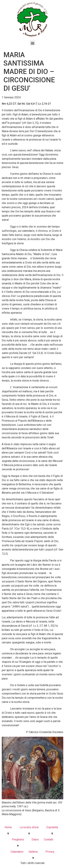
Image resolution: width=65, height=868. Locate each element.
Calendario (17, 852)
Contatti (49, 839)
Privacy (50, 852)
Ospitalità (52, 827)
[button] (32, 43)
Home (8, 827)
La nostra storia (29, 827)
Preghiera (18, 839)
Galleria (33, 852)
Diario (35, 839)
